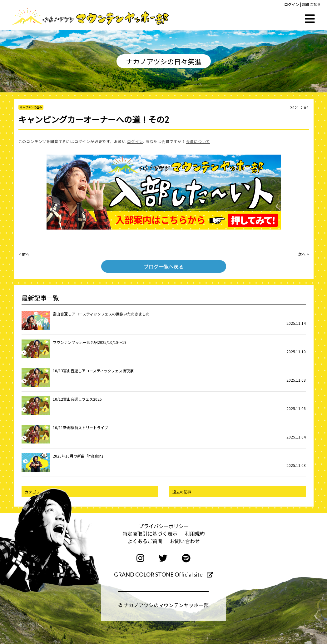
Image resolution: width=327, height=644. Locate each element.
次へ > (303, 254)
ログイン (292, 4)
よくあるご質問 (145, 541)
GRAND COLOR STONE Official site (163, 574)
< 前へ (24, 254)
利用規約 (195, 533)
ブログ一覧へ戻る (164, 266)
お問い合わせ (185, 541)
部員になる (311, 4)
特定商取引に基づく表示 (150, 533)
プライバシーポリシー (164, 526)
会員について (198, 141)
